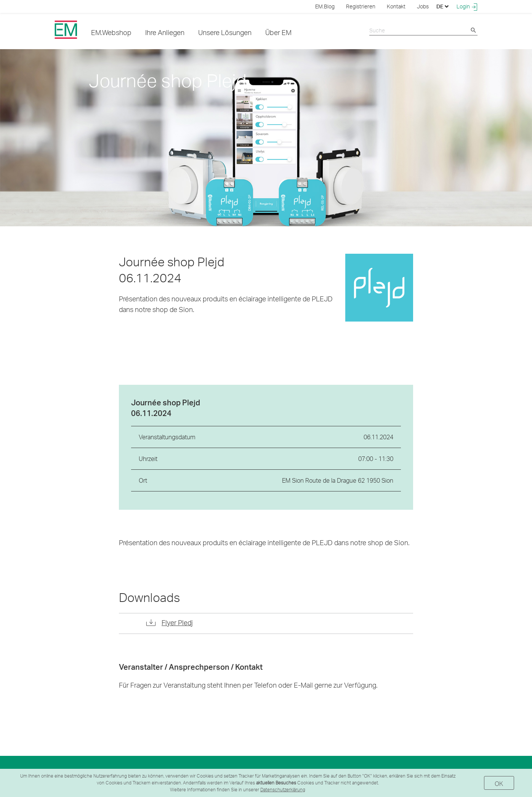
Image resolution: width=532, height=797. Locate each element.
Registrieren (361, 6)
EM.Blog (325, 6)
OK (499, 783)
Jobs (423, 6)
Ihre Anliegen (165, 32)
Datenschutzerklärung (283, 790)
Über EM (278, 32)
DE (443, 6)
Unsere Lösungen (225, 32)
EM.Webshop (111, 32)
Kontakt (396, 6)
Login (467, 6)
